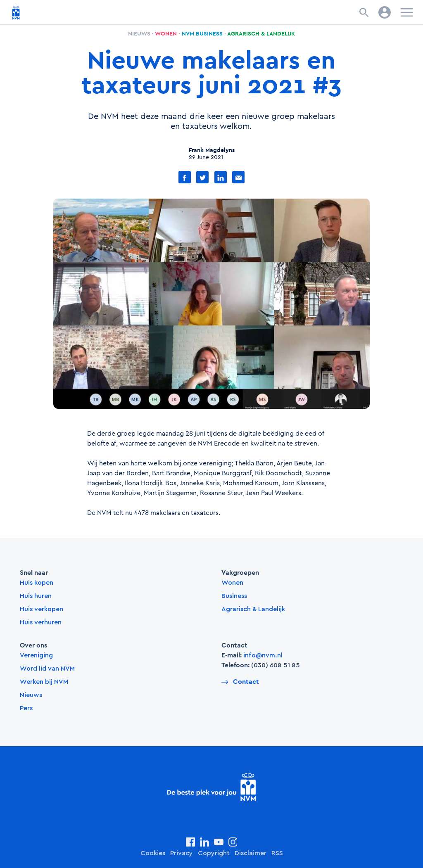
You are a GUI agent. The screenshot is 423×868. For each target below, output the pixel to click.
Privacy (182, 853)
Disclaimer (251, 853)
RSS (277, 853)
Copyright (214, 853)
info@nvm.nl (263, 655)
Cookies (153, 853)
